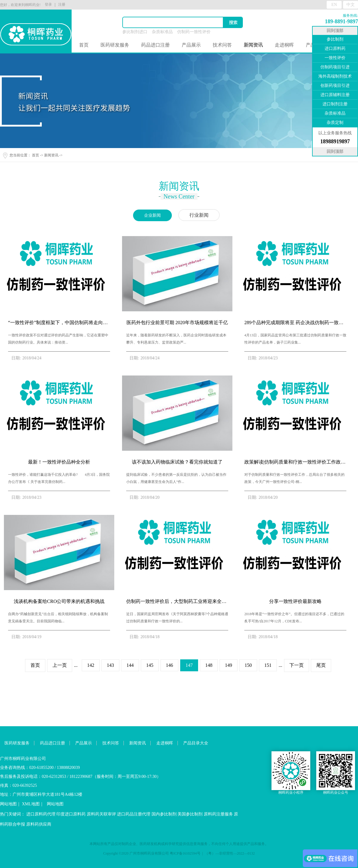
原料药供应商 (39, 824)
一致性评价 (335, 58)
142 (91, 665)
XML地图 (31, 804)
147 (189, 665)
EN (334, 5)
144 (130, 665)
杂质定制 (335, 123)
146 (169, 665)
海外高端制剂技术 (335, 76)
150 (248, 665)
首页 (84, 45)
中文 (351, 5)
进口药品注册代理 (134, 814)
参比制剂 (335, 39)
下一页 (297, 665)
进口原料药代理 (41, 814)
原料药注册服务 (218, 814)
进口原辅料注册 (335, 95)
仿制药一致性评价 (194, 32)
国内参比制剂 (164, 814)
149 (229, 665)
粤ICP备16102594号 (185, 853)
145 (150, 665)
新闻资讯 (51, 155)
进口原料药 (335, 49)
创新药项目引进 (335, 86)
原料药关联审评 (101, 814)
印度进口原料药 (71, 814)
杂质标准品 (162, 32)
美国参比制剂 (190, 814)
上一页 (60, 665)
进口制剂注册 (335, 104)
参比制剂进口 (135, 32)
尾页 (321, 665)
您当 (13, 155)
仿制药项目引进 (335, 67)
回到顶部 (335, 31)
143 (110, 665)
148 (209, 665)
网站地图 (8, 804)
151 (268, 665)
